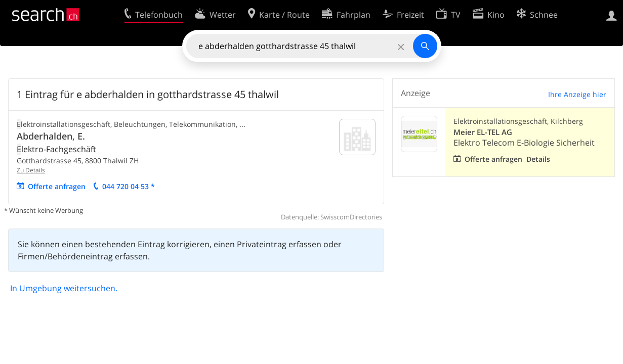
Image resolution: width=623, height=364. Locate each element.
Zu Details (31, 170)
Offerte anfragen (57, 186)
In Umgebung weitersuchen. (64, 288)
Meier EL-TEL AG (483, 132)
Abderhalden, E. (51, 136)
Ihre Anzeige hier (577, 94)
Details (538, 159)
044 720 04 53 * (129, 186)
